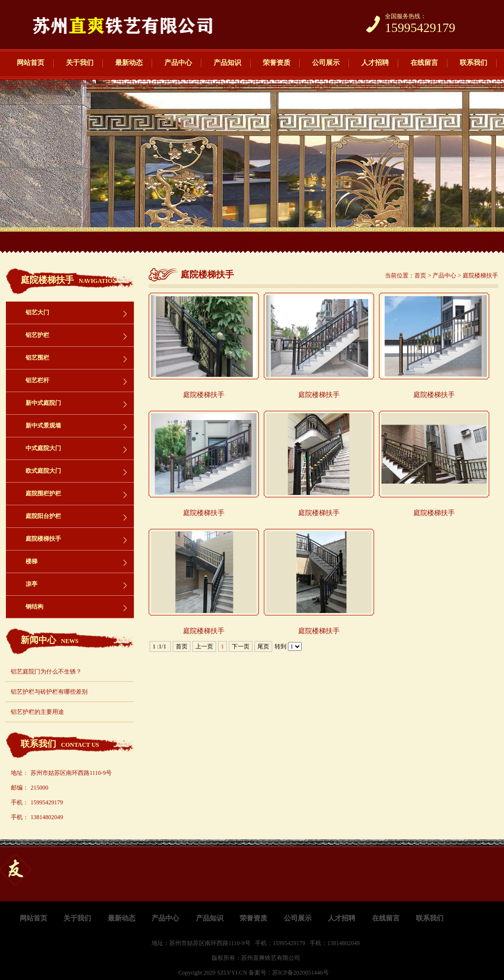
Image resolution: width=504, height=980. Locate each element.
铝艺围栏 (37, 358)
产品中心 (178, 63)
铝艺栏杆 (37, 380)
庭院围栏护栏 (43, 493)
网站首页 (31, 63)
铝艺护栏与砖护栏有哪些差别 (49, 692)
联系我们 (473, 63)
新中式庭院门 (43, 403)
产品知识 (227, 63)
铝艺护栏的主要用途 (37, 712)
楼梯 (31, 561)
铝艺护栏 (37, 335)
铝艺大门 (37, 312)
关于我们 (80, 63)
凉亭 (31, 584)
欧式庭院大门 (43, 471)
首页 (420, 276)
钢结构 (34, 607)
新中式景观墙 (43, 426)
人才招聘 (375, 63)
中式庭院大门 (43, 448)
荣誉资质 (277, 63)
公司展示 (326, 63)
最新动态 (129, 63)
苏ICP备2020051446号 (300, 973)
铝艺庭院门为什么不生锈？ (46, 672)
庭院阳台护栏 (43, 516)
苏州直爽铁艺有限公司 (271, 958)
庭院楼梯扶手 (43, 539)
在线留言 (424, 63)
